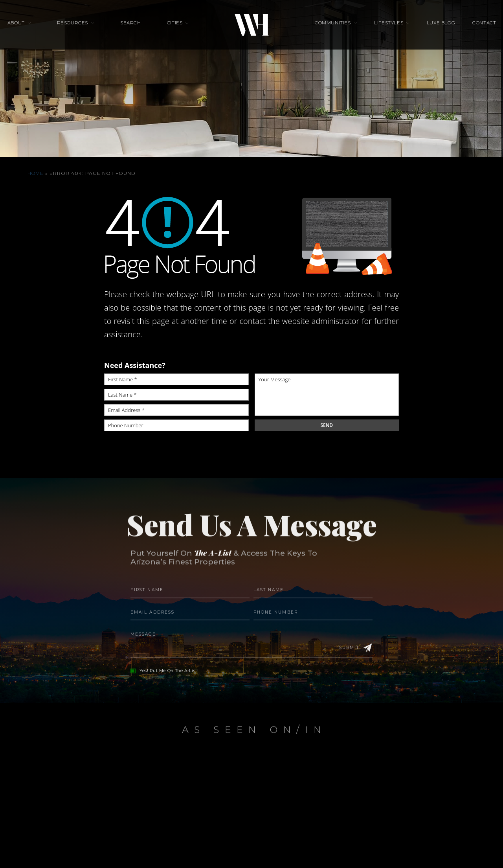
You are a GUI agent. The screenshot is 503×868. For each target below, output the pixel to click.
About (40, 30)
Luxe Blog (424, 30)
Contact (460, 30)
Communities (333, 30)
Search (139, 30)
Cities (175, 30)
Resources (89, 30)
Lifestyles (381, 30)
